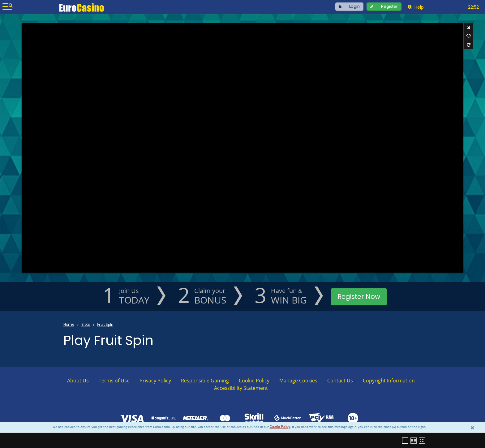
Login (354, 6)
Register (389, 6)
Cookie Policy (280, 427)
